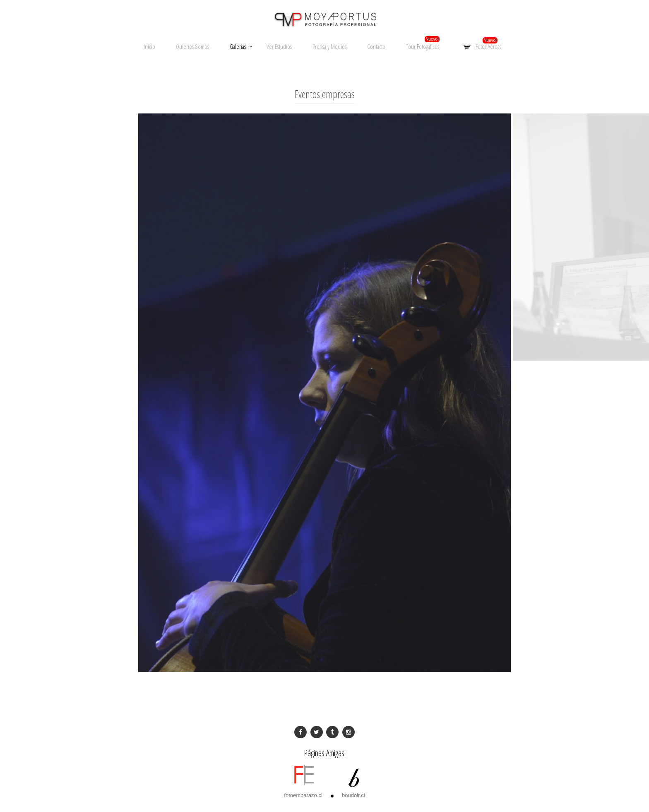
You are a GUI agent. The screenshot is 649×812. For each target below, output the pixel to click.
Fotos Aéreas (481, 47)
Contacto (376, 46)
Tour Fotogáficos (423, 46)
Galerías (238, 46)
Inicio (149, 46)
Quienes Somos (192, 46)
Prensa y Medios (329, 46)
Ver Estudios (279, 46)
